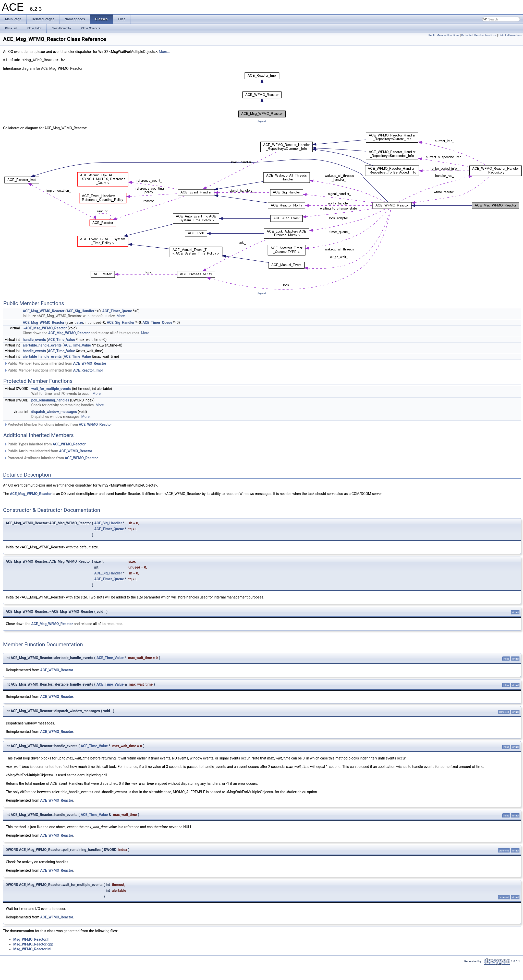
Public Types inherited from (45, 444)
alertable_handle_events (42, 345)
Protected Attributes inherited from (51, 458)
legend (262, 121)
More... (164, 52)
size (80, 322)
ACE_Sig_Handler (81, 311)
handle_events (34, 340)
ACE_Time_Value (62, 340)
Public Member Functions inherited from (55, 363)
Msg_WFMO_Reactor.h (31, 939)
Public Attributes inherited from (48, 451)
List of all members (510, 35)
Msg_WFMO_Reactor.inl (32, 949)
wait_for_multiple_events (51, 389)
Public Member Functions (444, 35)
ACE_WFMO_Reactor (90, 363)
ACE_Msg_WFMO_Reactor (44, 311)
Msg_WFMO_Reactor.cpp (33, 944)
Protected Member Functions (479, 35)
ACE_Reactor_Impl (88, 370)
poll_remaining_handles (50, 400)
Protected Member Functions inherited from (58, 424)
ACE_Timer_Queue (117, 311)
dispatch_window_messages (54, 412)
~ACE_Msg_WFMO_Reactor (45, 328)
